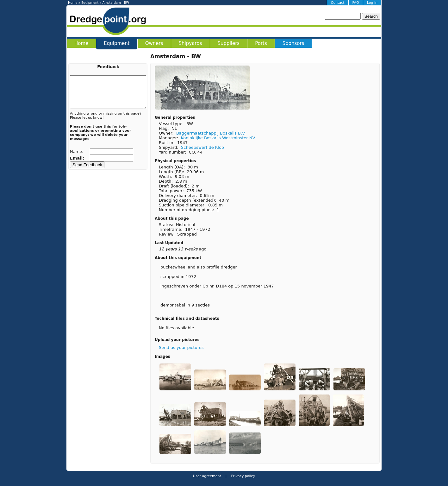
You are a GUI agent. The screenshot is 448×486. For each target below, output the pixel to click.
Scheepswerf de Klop (202, 147)
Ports (261, 43)
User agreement (207, 476)
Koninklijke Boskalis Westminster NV (218, 138)
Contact (338, 3)
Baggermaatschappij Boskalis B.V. (211, 133)
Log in (372, 3)
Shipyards (190, 43)
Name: (77, 151)
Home (73, 3)
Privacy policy (243, 476)
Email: (78, 158)
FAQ (356, 3)
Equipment (90, 3)
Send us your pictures (181, 347)
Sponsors (293, 43)
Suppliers (229, 43)
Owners (154, 43)
